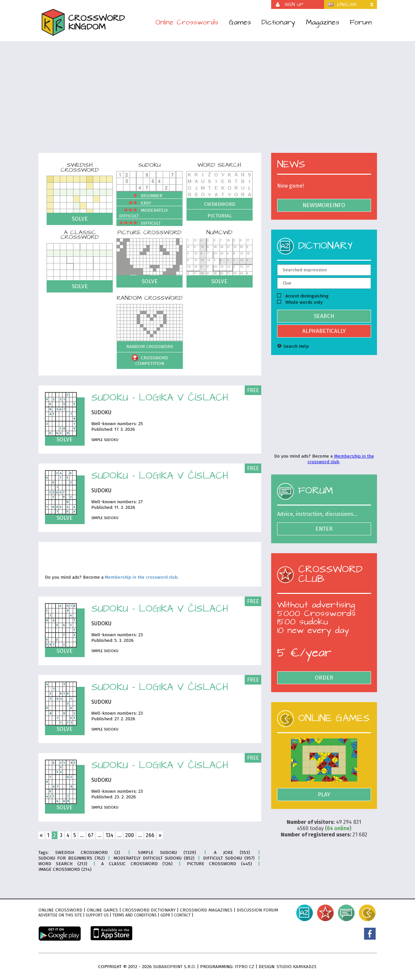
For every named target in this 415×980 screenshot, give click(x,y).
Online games (102, 910)
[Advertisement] (208, 101)
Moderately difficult (144, 213)
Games (240, 22)
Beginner (141, 196)
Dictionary (278, 22)
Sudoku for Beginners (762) (72, 858)
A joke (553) (232, 852)
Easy (135, 203)
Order (324, 678)
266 (150, 835)
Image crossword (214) (65, 869)
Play (324, 795)
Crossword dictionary (149, 910)
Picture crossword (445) (219, 864)
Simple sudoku (105, 440)
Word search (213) (63, 864)
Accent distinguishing (303, 296)
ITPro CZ (245, 967)
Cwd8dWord (220, 204)
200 (130, 835)
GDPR (165, 915)
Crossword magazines (206, 910)
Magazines (323, 22)
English (347, 4)
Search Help (293, 346)
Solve (80, 219)
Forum (361, 22)
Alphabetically (324, 331)
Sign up (294, 4)
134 (109, 835)
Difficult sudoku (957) (229, 858)
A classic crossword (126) (137, 864)
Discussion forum (257, 910)
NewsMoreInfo (324, 205)
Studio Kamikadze (297, 967)
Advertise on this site (60, 915)
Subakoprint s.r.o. (174, 967)
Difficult (140, 223)
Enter (324, 529)
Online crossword (60, 910)
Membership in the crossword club (141, 577)
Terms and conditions (135, 915)
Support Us (97, 915)
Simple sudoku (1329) (167, 852)
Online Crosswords (187, 22)
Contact (182, 915)
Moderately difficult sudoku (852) (154, 858)
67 (91, 835)
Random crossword (150, 347)
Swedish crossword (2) (88, 852)
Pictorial (220, 216)
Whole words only (300, 302)
